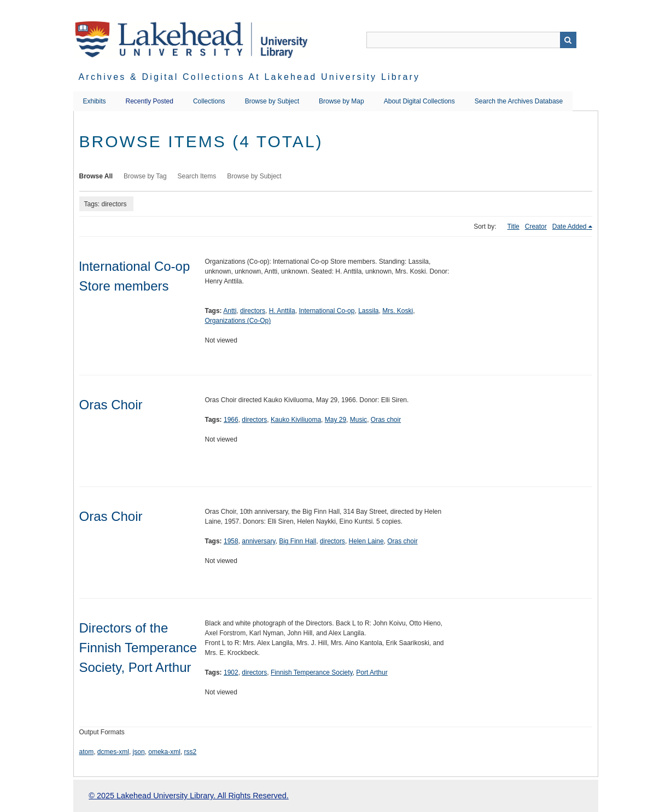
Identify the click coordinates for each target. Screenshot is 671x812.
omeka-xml (164, 752)
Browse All (96, 176)
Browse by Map (342, 101)
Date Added (570, 227)
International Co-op (326, 311)
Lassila (368, 311)
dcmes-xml (113, 752)
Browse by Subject (272, 101)
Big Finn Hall (297, 541)
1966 (231, 420)
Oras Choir (111, 405)
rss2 (191, 752)
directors (253, 311)
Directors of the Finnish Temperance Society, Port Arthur (138, 648)
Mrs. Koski (398, 311)
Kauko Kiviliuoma (296, 420)
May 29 (335, 420)
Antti (230, 311)
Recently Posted (150, 101)
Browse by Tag (145, 176)
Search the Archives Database (519, 101)
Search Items (197, 176)
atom (87, 752)
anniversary (258, 541)
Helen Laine (366, 541)
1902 (231, 672)
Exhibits (95, 101)
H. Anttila (282, 311)
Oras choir (386, 420)
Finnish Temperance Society (312, 672)
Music (358, 420)
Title (514, 227)
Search (568, 40)
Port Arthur (372, 672)
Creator (536, 227)
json (139, 752)
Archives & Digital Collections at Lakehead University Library (250, 77)
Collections (209, 101)
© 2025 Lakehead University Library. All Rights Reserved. (188, 796)
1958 (231, 541)
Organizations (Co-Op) (238, 321)
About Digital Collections (419, 101)
